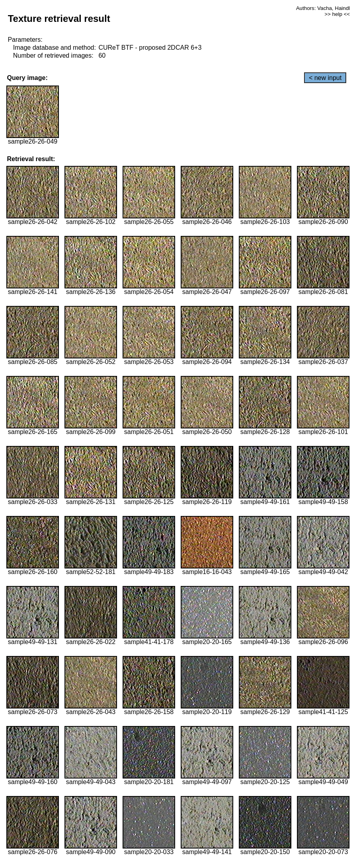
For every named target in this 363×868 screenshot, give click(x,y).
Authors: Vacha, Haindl (323, 8)
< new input (325, 78)
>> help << (337, 14)
